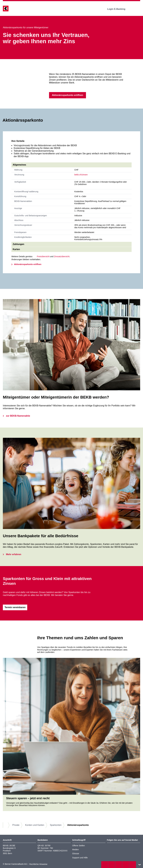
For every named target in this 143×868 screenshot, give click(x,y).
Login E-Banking (118, 9)
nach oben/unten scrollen (140, 865)
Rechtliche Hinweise (38, 864)
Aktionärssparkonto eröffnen (28, 264)
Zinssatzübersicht (62, 256)
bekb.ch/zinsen (81, 175)
